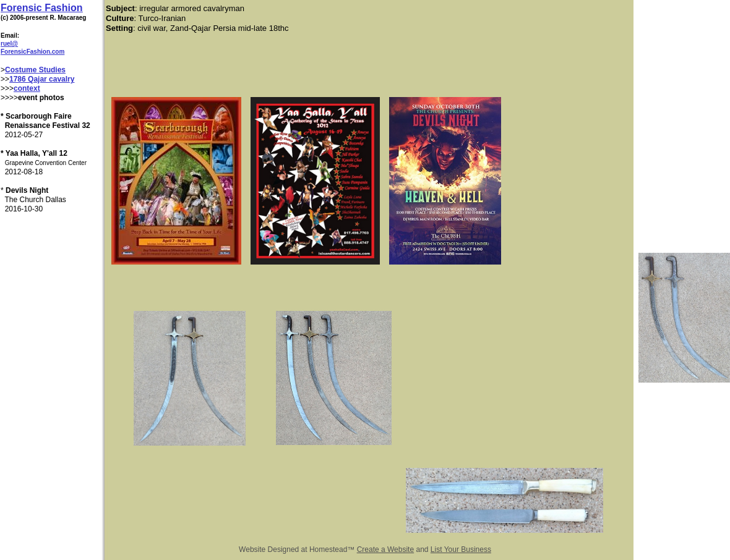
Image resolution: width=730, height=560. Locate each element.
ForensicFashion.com (32, 52)
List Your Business (461, 549)
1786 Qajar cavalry (42, 79)
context (27, 88)
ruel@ (9, 44)
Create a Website (386, 549)
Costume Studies (35, 70)
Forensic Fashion (41, 8)
